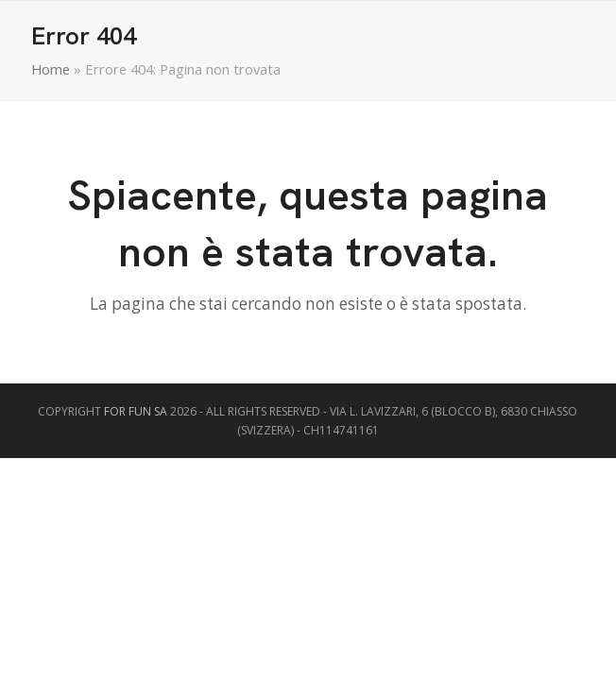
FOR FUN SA (136, 411)
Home (51, 69)
